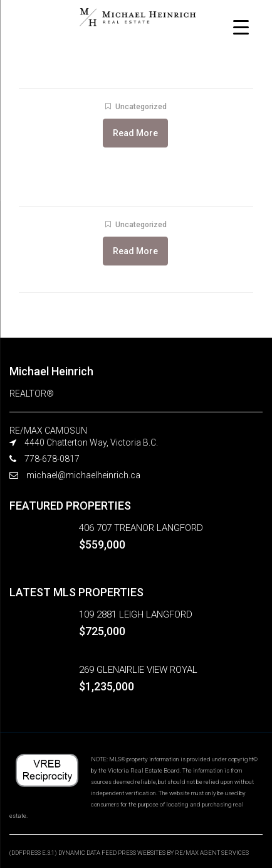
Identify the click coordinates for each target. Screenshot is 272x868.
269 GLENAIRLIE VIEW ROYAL (138, 670)
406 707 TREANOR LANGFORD (141, 528)
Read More (135, 133)
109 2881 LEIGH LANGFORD (136, 614)
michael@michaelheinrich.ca (83, 475)
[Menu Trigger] (241, 27)
